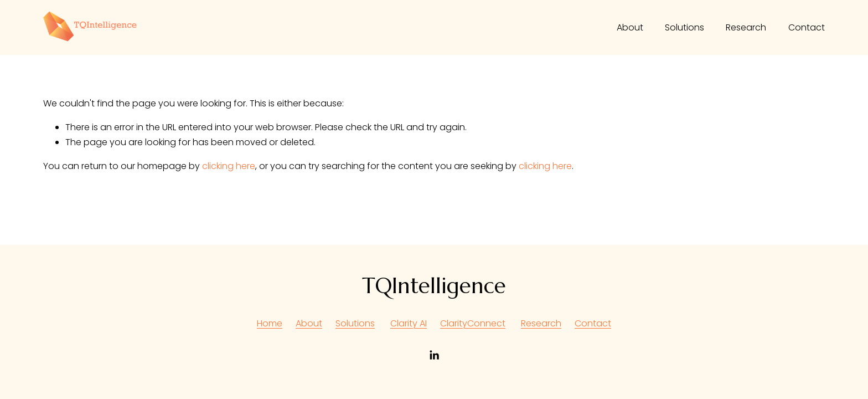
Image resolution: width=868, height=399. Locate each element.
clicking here (229, 166)
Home (270, 323)
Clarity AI (409, 323)
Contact (807, 27)
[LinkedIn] (434, 355)
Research (746, 27)
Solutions (684, 27)
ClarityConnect (473, 323)
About (630, 27)
